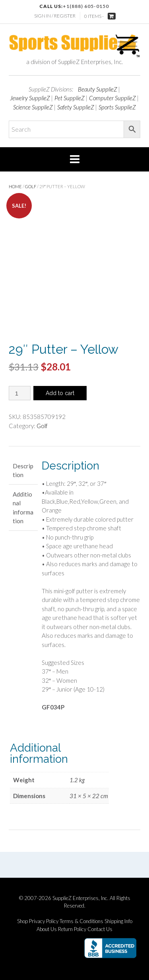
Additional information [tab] (23, 508)
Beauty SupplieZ (98, 89)
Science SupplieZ (33, 107)
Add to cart (60, 393)
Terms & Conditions (81, 921)
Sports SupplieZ (117, 107)
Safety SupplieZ (76, 107)
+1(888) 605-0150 (86, 6)
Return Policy (72, 929)
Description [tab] (23, 471)
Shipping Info (118, 921)
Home (15, 186)
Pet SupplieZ (70, 98)
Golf (31, 186)
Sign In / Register (55, 16)
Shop (22, 921)
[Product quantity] (20, 393)
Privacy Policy (44, 921)
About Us (47, 929)
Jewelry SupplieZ (30, 98)
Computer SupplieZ (112, 98)
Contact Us (100, 929)
